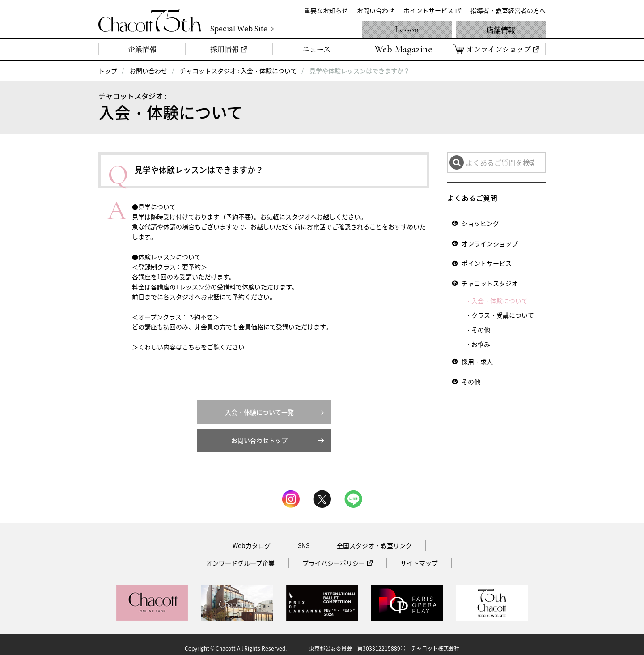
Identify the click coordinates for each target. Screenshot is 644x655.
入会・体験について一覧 (259, 405)
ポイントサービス (428, 10)
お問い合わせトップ (259, 434)
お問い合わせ (376, 10)
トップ (108, 71)
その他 (481, 325)
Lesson (407, 30)
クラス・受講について (503, 310)
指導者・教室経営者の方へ (508, 10)
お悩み (481, 340)
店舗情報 (501, 30)
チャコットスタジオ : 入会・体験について (238, 71)
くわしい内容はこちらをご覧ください (191, 347)
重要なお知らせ (326, 10)
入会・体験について (500, 296)
